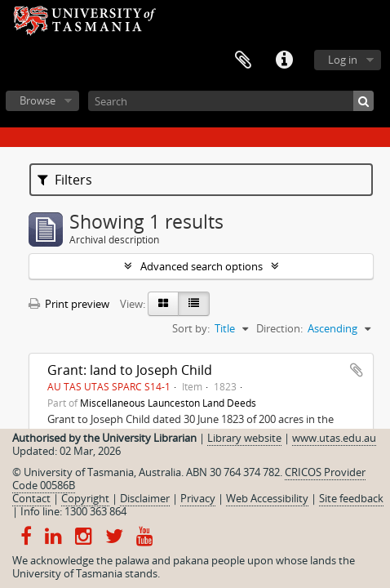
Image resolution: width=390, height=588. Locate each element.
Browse (38, 100)
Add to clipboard (357, 370)
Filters (65, 180)
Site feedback (351, 498)
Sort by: (191, 328)
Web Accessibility (267, 498)
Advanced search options (202, 266)
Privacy (198, 498)
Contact (31, 498)
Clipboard (243, 60)
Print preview (69, 304)
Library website (244, 438)
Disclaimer (145, 498)
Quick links (284, 60)
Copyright (85, 498)
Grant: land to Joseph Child (130, 370)
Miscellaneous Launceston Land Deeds (168, 403)
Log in (343, 60)
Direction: (279, 328)
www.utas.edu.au (334, 438)
